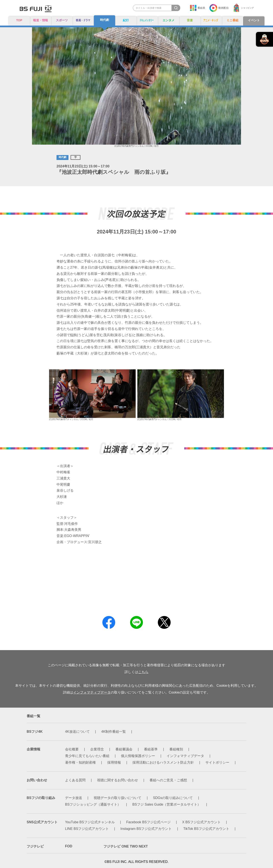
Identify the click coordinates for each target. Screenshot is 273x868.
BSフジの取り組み (41, 798)
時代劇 (105, 20)
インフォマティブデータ (92, 692)
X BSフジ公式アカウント (201, 822)
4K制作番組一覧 (114, 732)
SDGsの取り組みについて (173, 798)
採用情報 (114, 762)
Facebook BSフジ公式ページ (148, 822)
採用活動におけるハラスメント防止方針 (163, 762)
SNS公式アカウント (42, 822)
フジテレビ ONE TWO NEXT (126, 846)
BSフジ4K (35, 732)
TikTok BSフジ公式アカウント (206, 829)
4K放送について (77, 732)
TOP (19, 20)
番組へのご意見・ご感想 (168, 780)
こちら (143, 672)
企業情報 (33, 749)
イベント (254, 21)
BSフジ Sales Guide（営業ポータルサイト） (167, 804)
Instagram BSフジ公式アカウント (146, 829)
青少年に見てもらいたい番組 (87, 756)
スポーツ (62, 21)
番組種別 (176, 749)
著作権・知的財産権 (80, 762)
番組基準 (151, 749)
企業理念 (97, 749)
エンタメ (168, 21)
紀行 (126, 21)
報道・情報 (41, 21)
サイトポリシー (217, 762)
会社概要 (72, 749)
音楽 (190, 21)
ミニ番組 (232, 21)
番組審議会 (124, 749)
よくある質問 (75, 780)
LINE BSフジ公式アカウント (87, 829)
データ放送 (74, 798)
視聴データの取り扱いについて (118, 798)
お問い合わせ (37, 780)
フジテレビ (35, 846)
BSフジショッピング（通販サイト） (93, 804)
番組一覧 (33, 716)
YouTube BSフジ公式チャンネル (90, 822)
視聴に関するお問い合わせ (118, 780)
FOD (69, 846)
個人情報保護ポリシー (138, 756)
